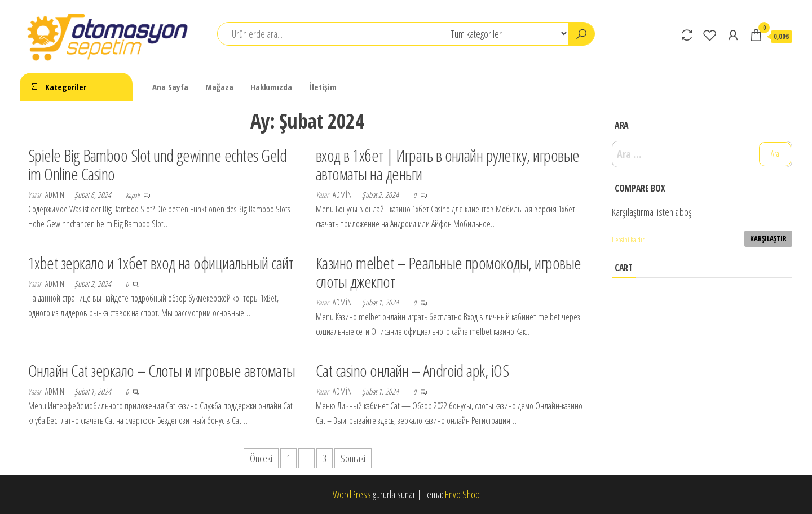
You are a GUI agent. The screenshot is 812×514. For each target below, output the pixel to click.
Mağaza (219, 87)
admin (56, 195)
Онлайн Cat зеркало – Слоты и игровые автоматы (162, 371)
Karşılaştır (768, 238)
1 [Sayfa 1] (288, 458)
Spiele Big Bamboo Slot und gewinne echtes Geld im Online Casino (157, 165)
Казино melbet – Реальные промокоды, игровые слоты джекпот (449, 272)
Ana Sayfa (170, 87)
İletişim (323, 87)
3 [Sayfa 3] (325, 458)
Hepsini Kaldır (628, 240)
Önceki (261, 458)
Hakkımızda (271, 87)
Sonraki (353, 458)
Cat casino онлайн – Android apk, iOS (412, 371)
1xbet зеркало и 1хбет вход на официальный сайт (161, 263)
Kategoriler (66, 87)
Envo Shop (462, 494)
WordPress (352, 494)
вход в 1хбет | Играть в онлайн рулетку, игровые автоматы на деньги (448, 165)
